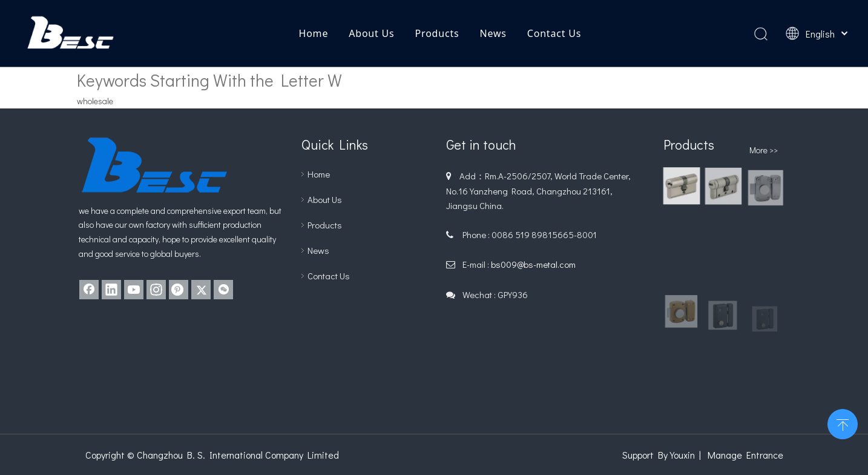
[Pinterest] (179, 290)
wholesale (95, 101)
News (493, 33)
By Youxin (676, 455)
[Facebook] (89, 290)
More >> (764, 150)
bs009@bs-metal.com (533, 264)
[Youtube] (134, 290)
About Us (371, 33)
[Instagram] (156, 290)
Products (437, 33)
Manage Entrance (745, 455)
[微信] (223, 290)
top (843, 423)
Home (313, 33)
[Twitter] (201, 290)
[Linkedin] (111, 290)
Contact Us (554, 33)
